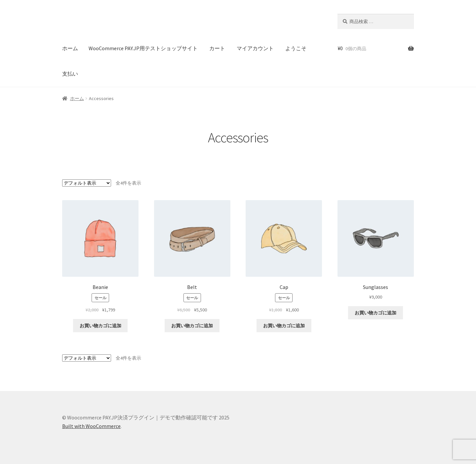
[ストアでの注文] (87, 183)
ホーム (70, 48)
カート (217, 48)
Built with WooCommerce (91, 426)
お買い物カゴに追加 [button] (100, 326)
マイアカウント (255, 48)
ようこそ (296, 48)
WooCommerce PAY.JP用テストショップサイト (143, 48)
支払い (70, 74)
